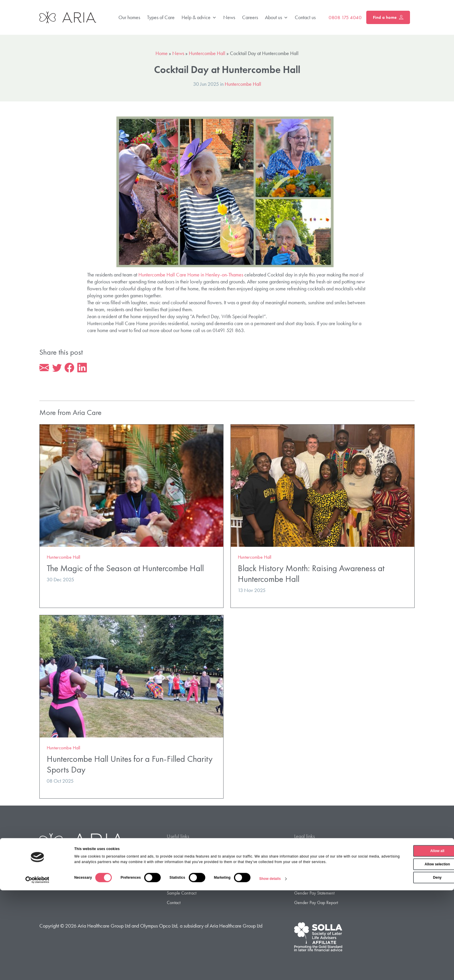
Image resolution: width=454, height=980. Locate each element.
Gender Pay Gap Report (316, 903)
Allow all (406, 936)
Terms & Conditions (311, 876)
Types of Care (161, 17)
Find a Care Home (183, 847)
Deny (406, 963)
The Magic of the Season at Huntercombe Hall (125, 569)
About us (276, 18)
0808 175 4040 (345, 17)
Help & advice (199, 18)
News (229, 17)
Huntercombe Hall (207, 53)
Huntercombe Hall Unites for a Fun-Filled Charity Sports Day (130, 765)
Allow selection (406, 949)
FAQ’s (172, 866)
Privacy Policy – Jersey (314, 857)
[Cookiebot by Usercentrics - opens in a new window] (37, 970)
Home (162, 53)
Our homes (129, 17)
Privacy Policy (306, 847)
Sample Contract (182, 894)
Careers (250, 17)
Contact (174, 903)
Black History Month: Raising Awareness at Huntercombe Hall (311, 575)
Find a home (388, 17)
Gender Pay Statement (314, 894)
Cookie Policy (306, 866)
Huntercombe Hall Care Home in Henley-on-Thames (191, 275)
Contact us (305, 17)
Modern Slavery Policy (315, 885)
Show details (270, 970)
